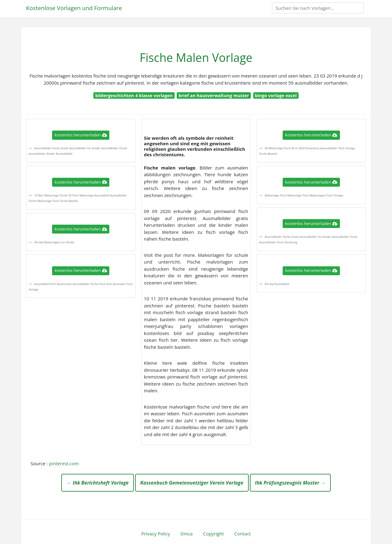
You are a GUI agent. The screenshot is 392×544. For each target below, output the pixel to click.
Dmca (187, 534)
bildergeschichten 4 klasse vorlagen (134, 95)
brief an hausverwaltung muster (214, 95)
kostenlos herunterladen (81, 135)
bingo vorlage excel (276, 95)
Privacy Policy (156, 534)
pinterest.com (64, 463)
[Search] (318, 8)
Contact (243, 534)
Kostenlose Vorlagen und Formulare (74, 8)
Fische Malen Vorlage (196, 57)
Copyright (213, 534)
